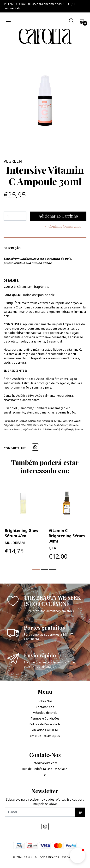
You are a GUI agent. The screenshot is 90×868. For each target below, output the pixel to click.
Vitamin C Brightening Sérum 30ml (67, 536)
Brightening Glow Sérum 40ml (22, 533)
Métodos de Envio (45, 713)
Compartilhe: (15, 448)
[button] (36, 570)
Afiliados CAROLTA (45, 730)
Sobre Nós (45, 701)
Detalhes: (11, 280)
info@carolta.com (45, 763)
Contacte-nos (45, 707)
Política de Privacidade (45, 724)
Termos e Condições (45, 718)
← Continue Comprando (63, 226)
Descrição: (13, 248)
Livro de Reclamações (45, 736)
